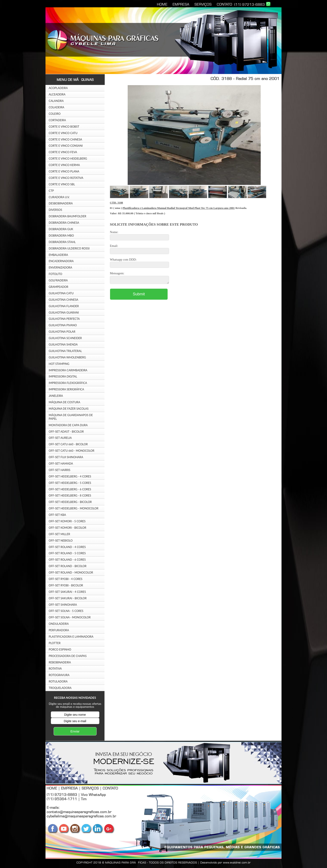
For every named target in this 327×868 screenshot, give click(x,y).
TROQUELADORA (60, 688)
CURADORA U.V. (59, 197)
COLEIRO (55, 114)
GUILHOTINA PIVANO (63, 325)
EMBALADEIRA (58, 255)
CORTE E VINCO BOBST (64, 127)
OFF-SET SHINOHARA (63, 605)
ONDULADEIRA (59, 624)
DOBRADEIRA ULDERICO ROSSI (69, 248)
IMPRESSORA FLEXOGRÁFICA (68, 383)
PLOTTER (55, 643)
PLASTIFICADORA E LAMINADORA (71, 637)
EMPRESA (181, 4)
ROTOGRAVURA (59, 675)
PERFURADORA (59, 630)
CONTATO (224, 4)
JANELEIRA (56, 396)
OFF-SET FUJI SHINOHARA (66, 457)
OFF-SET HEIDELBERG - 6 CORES (70, 489)
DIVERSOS (55, 210)
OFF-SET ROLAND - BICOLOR (68, 566)
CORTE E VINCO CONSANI (66, 146)
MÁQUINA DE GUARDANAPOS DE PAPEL (71, 417)
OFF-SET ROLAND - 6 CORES (67, 560)
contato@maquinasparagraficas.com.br (79, 812)
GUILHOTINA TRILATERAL (65, 351)
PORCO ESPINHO (60, 649)
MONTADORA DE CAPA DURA (68, 425)
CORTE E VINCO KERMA (64, 165)
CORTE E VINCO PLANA (64, 171)
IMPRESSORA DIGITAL (63, 376)
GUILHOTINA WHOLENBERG (67, 357)
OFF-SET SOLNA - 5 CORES (66, 611)
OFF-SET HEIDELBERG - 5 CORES (70, 483)
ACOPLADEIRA (58, 88)
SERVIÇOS (203, 4)
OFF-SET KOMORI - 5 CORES (67, 521)
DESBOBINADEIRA (61, 203)
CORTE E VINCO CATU (63, 133)
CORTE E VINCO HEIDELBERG (68, 159)
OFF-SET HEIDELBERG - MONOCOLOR (74, 508)
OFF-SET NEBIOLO (61, 540)
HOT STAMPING (59, 364)
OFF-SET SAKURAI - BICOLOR (68, 598)
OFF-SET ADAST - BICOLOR (66, 432)
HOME (162, 4)
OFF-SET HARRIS (60, 470)
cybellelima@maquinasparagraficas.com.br (81, 816)
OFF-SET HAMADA (61, 463)
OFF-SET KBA (57, 515)
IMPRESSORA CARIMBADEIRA (68, 370)
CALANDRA (56, 101)
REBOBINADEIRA (60, 662)
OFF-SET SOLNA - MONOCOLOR (70, 617)
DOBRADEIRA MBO (61, 235)
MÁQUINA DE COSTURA (64, 402)
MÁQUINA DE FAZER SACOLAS (69, 409)
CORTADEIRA (57, 120)
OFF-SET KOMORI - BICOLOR (67, 528)
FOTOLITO (55, 274)
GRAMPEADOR (58, 287)
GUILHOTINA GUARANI (64, 312)
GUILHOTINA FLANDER (64, 306)
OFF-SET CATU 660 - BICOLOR (68, 444)
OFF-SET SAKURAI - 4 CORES (67, 592)
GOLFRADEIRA (58, 280)
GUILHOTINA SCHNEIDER (65, 338)
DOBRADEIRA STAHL (62, 242)
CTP (51, 191)
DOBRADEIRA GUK (61, 229)
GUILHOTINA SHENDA (63, 344)
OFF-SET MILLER (59, 534)
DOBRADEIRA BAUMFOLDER (67, 216)
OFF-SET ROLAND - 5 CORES (67, 553)
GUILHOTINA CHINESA (64, 300)
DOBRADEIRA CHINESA (64, 223)
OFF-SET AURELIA (60, 438)
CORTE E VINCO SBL (62, 184)
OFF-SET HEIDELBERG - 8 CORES (70, 495)
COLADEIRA (56, 107)
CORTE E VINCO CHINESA (65, 139)
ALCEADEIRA (57, 94)
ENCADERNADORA (61, 261)
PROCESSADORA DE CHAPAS (68, 656)
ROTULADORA (58, 681)
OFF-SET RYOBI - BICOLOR (66, 585)
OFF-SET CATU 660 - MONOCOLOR (72, 451)
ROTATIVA (55, 669)
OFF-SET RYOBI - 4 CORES (66, 579)
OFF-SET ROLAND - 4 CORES (67, 547)
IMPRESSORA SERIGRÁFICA (66, 389)
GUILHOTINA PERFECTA (64, 319)
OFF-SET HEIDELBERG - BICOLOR (70, 502)
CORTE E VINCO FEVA (63, 152)
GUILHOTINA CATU (61, 293)
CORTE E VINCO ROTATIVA (66, 178)
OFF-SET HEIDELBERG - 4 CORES (70, 476)
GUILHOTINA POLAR (62, 332)
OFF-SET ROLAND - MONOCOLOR (71, 572)
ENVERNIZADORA (60, 267)
